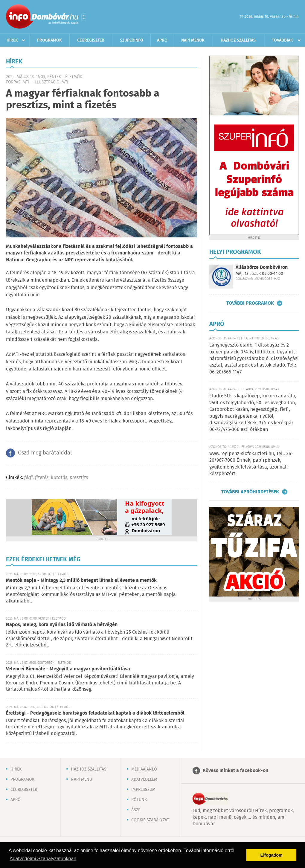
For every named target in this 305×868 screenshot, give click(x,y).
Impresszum (143, 790)
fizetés (42, 478)
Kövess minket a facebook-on (235, 771)
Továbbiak (282, 40)
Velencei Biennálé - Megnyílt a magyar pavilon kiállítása (68, 669)
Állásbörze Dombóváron (262, 267)
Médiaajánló (144, 769)
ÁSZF (136, 810)
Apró (162, 40)
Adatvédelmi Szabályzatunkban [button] (43, 859)
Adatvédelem (144, 779)
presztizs (79, 478)
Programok (49, 40)
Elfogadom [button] (272, 855)
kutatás (59, 478)
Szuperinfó (132, 40)
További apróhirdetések (250, 492)
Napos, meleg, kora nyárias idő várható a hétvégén (62, 625)
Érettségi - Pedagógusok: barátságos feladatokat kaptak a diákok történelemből (95, 713)
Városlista (84, 17)
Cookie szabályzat (150, 820)
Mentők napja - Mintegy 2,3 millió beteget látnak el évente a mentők (81, 581)
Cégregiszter (91, 40)
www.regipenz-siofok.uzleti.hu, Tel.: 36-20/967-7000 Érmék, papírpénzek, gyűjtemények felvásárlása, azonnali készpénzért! (251, 464)
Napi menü (81, 779)
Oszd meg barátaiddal (45, 453)
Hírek (12, 40)
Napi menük (193, 40)
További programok (250, 303)
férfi (28, 478)
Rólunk (139, 800)
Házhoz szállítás (238, 40)
